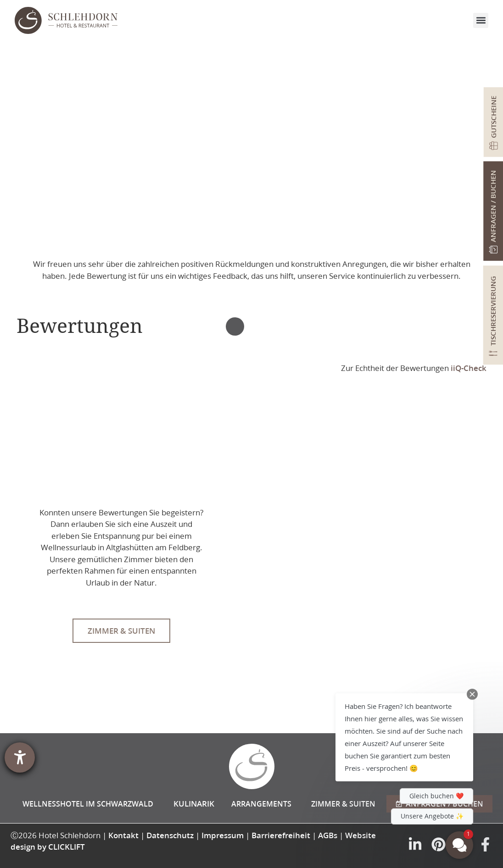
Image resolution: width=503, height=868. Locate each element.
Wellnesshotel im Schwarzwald (88, 804)
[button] (481, 20)
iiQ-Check (469, 368)
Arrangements (261, 804)
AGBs (328, 835)
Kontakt (123, 835)
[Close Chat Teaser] (472, 694)
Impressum (223, 835)
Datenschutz (170, 835)
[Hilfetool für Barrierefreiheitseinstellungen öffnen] (20, 757)
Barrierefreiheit (281, 835)
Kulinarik (194, 804)
